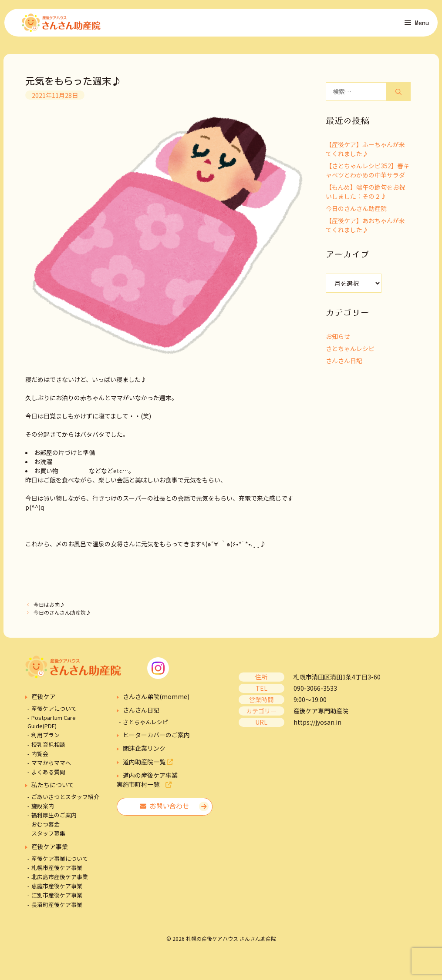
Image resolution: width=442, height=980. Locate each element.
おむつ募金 (46, 827)
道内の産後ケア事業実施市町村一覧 (147, 782)
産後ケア (44, 699)
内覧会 (40, 756)
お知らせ (338, 339)
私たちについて (53, 787)
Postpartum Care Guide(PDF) (52, 724)
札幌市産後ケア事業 (57, 870)
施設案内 (43, 808)
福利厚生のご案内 (54, 818)
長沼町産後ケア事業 (57, 907)
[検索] (398, 94)
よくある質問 (48, 774)
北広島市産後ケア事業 (60, 879)
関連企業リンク (144, 751)
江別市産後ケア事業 (57, 898)
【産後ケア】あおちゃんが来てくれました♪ (365, 228)
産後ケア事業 (50, 849)
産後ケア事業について (60, 861)
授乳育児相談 (48, 747)
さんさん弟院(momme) (156, 699)
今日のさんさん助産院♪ (62, 614)
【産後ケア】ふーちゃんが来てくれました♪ (365, 152)
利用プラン (46, 738)
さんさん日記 (344, 363)
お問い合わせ (164, 809)
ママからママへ (51, 765)
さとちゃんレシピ (350, 351)
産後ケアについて (54, 711)
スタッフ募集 (48, 836)
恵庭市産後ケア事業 (57, 888)
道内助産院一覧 (148, 764)
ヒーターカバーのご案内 (156, 737)
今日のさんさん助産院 (356, 211)
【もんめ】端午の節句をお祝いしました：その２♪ (365, 194)
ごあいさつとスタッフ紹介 (65, 799)
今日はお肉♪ (49, 607)
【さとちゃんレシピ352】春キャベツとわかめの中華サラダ (368, 173)
